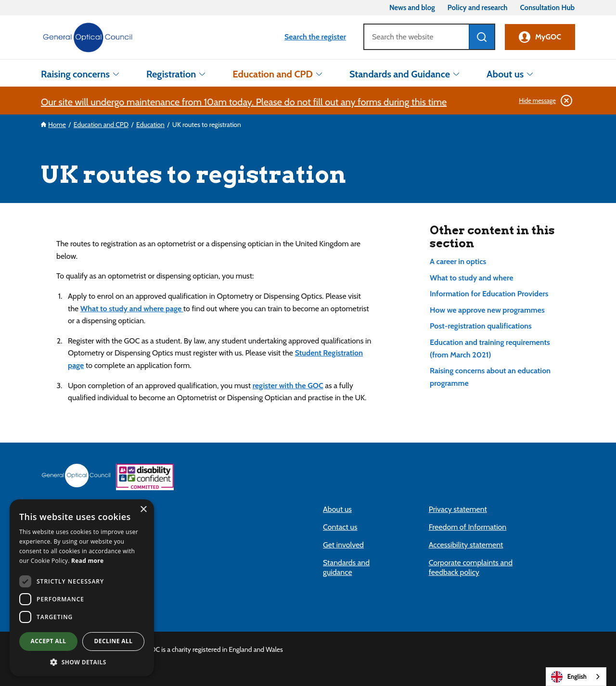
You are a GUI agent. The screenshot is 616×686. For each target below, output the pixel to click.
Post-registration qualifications (481, 326)
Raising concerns (75, 74)
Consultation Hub (547, 8)
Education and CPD (273, 74)
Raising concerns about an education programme (490, 377)
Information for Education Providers (489, 294)
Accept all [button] (49, 641)
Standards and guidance (346, 568)
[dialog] (82, 588)
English (569, 677)
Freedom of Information (468, 527)
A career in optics (458, 261)
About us (505, 74)
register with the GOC (288, 386)
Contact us (340, 527)
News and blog (412, 8)
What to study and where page (132, 309)
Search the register (315, 37)
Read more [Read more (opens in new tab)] (87, 561)
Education (150, 125)
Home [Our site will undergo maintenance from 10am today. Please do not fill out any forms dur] (57, 125)
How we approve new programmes (487, 310)
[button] (82, 662)
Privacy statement (458, 509)
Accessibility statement (466, 545)
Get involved (343, 545)
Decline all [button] (114, 641)
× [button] (143, 510)
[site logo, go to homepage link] (88, 37)
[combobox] (576, 677)
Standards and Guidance (400, 74)
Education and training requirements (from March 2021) (490, 349)
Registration (171, 74)
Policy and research (478, 8)
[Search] (416, 37)
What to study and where (471, 278)
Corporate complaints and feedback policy (471, 568)
